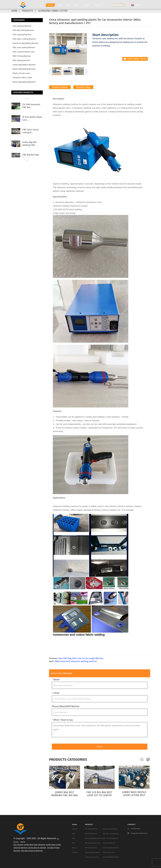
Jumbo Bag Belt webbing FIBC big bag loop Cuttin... (65, 794)
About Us (86, 5)
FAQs (77, 5)
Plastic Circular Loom (21, 73)
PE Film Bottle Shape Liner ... (32, 118)
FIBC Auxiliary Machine (22, 26)
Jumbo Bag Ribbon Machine (24, 65)
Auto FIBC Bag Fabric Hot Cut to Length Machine (81, 658)
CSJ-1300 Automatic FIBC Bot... (31, 106)
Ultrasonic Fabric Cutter (53, 11)
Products (50, 5)
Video (68, 5)
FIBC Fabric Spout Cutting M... (31, 131)
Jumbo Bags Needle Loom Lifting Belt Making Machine (134, 794)
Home (41, 5)
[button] (27, 98)
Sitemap (23, 842)
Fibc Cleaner (18, 845)
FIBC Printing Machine (22, 56)
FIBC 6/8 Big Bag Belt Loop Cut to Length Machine (99, 794)
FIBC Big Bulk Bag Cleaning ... (31, 156)
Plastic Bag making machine (24, 69)
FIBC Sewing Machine (21, 61)
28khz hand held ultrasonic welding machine (76, 661)
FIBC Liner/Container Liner (24, 52)
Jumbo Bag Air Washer (37, 848)
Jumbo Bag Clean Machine (35, 845)
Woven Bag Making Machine (24, 82)
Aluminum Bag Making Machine (26, 43)
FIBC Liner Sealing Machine (24, 48)
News (60, 5)
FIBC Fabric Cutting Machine (24, 39)
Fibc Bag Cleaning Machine (32, 851)
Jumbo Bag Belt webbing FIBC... (29, 144)
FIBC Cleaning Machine (22, 35)
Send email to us (137, 59)
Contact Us (98, 5)
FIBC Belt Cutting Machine (23, 30)
